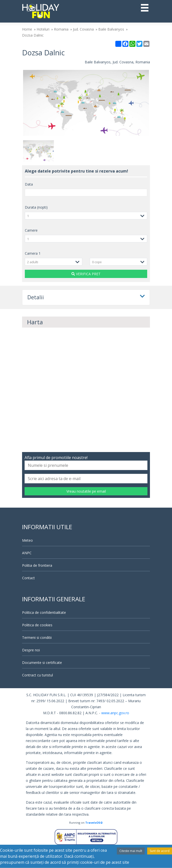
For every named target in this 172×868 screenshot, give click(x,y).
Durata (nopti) (36, 207)
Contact (28, 578)
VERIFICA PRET (86, 274)
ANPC (27, 553)
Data (29, 184)
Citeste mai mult (131, 851)
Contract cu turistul (37, 675)
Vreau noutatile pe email (86, 491)
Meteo (27, 540)
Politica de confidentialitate (44, 612)
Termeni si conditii (37, 637)
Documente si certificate (42, 663)
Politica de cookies (37, 625)
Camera (33, 253)
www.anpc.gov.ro (115, 713)
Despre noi (31, 650)
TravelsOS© (94, 823)
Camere (31, 230)
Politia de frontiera (37, 565)
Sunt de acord (160, 851)
